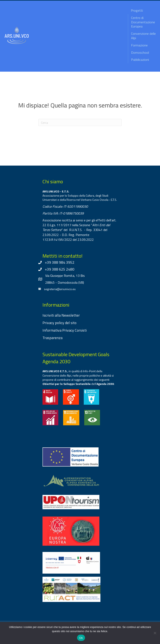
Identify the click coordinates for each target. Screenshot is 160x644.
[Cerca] (80, 122)
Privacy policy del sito (59, 323)
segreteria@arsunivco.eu (60, 289)
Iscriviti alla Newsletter (61, 315)
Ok (81, 638)
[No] (155, 633)
